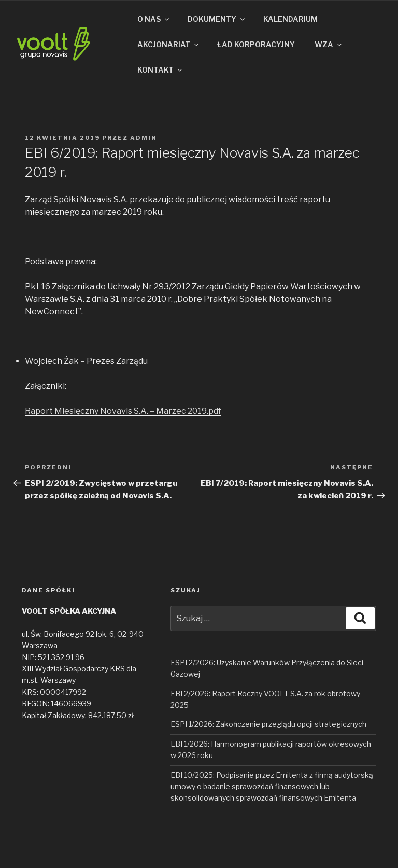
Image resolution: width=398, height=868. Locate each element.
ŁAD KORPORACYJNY (256, 44)
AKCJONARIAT (169, 44)
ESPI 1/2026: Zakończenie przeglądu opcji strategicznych (268, 724)
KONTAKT (160, 70)
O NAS (154, 19)
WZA (329, 44)
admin (144, 138)
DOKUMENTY (217, 19)
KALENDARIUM (290, 19)
